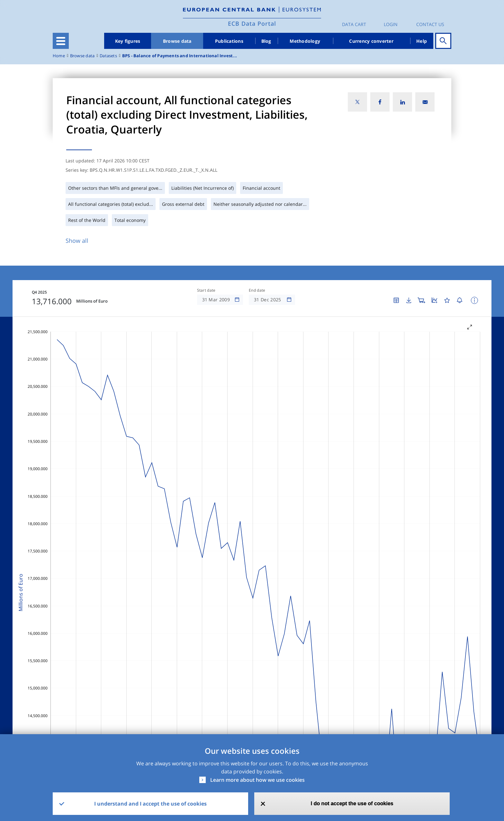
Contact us (430, 24)
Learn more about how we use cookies (257, 780)
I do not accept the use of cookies (352, 803)
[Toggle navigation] (61, 41)
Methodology (305, 41)
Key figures (128, 41)
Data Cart (354, 24)
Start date (206, 290)
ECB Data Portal (252, 23)
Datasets (108, 56)
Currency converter (371, 41)
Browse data (177, 41)
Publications (229, 41)
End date (257, 290)
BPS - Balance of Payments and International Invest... (180, 56)
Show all (77, 241)
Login (391, 24)
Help (422, 41)
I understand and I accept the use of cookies (150, 804)
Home (59, 56)
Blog (266, 41)
